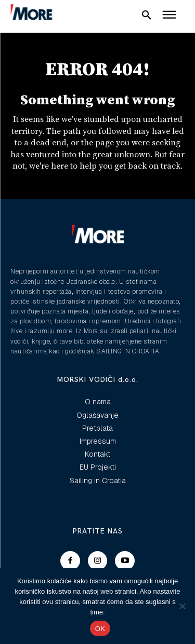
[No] (182, 606)
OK (100, 629)
